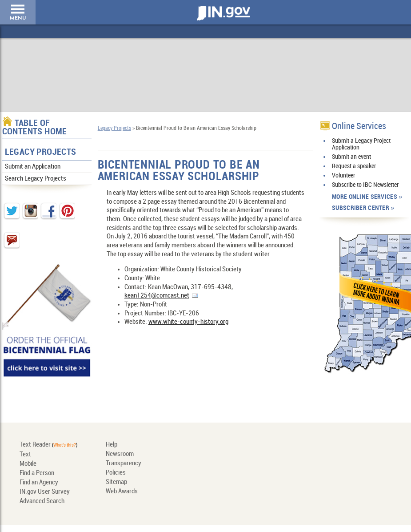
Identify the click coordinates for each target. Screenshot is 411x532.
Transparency (124, 463)
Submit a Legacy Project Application (361, 144)
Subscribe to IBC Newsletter (365, 185)
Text (25, 455)
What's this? (65, 445)
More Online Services (365, 197)
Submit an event (351, 157)
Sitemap (116, 482)
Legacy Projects (41, 152)
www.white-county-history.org (188, 322)
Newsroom (120, 454)
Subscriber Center (361, 208)
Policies (116, 473)
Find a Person (37, 473)
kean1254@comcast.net (157, 296)
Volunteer (343, 175)
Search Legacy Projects (36, 179)
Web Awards (122, 492)
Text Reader (35, 445)
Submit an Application (33, 167)
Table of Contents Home (35, 128)
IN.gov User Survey (45, 492)
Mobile (28, 464)
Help (112, 445)
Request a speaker (354, 166)
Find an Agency (39, 483)
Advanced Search (42, 501)
